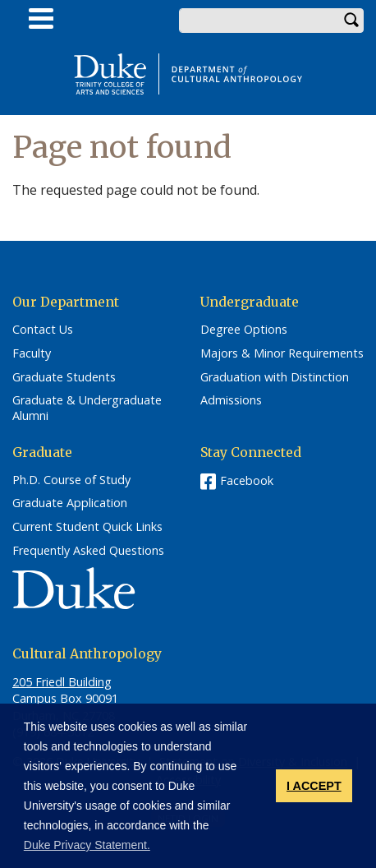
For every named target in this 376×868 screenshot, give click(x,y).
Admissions (231, 400)
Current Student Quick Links (87, 527)
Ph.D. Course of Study (71, 480)
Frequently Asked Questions (88, 551)
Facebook (247, 480)
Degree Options (244, 330)
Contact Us (43, 330)
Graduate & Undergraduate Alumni (87, 408)
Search (351, 21)
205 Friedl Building (62, 682)
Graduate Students (64, 377)
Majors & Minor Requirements (282, 353)
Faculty (32, 353)
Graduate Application (70, 503)
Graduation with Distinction (275, 377)
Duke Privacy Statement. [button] (87, 845)
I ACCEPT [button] (314, 786)
